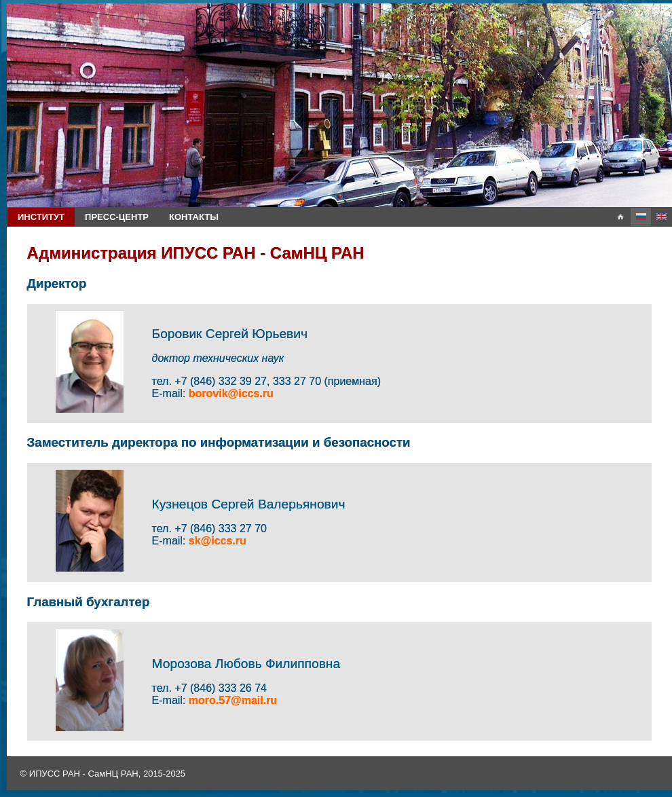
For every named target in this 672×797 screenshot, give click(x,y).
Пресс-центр (117, 217)
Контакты (194, 217)
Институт (41, 217)
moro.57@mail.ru (233, 700)
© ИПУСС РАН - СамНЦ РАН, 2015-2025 (103, 774)
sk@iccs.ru (218, 541)
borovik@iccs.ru (231, 393)
